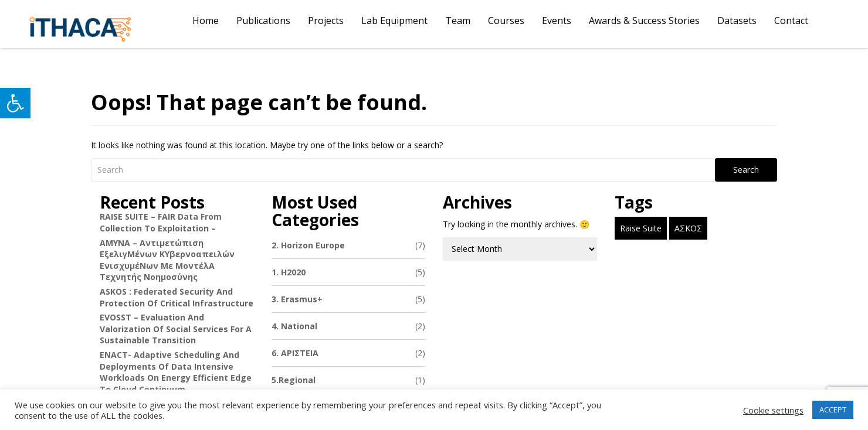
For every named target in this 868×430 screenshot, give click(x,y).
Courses (506, 21)
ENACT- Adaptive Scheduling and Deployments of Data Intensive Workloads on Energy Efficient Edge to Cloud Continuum (176, 372)
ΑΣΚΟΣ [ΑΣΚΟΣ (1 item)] (688, 228)
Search (746, 170)
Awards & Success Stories (644, 21)
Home (206, 21)
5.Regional (349, 380)
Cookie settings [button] (773, 410)
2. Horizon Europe (349, 245)
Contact (791, 21)
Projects (326, 21)
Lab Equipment (394, 21)
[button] (15, 103)
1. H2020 (349, 272)
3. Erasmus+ (349, 299)
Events (557, 21)
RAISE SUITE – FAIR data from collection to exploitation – (161, 222)
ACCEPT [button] (833, 409)
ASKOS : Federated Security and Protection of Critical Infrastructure (177, 297)
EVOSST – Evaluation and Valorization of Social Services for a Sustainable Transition (176, 329)
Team (458, 21)
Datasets (737, 21)
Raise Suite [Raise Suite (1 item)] (641, 228)
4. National (349, 326)
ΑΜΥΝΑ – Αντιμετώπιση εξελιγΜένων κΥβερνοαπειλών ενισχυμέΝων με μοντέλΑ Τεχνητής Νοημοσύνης (167, 260)
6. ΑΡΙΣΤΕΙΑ (349, 353)
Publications (263, 21)
